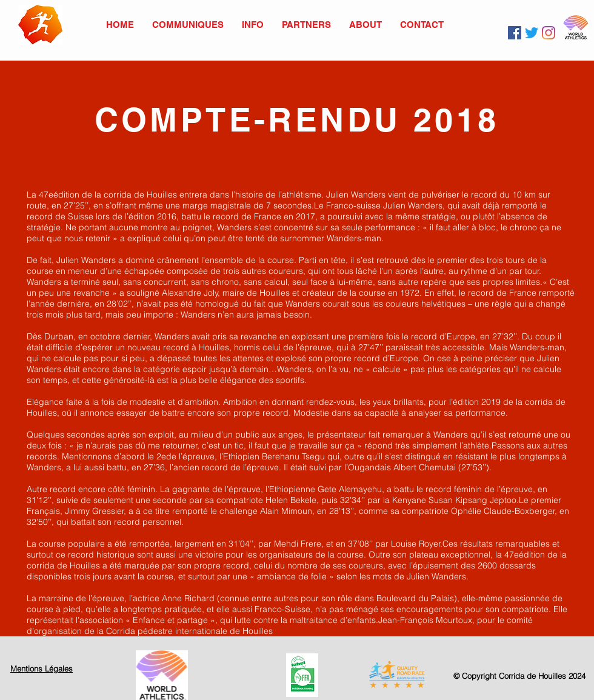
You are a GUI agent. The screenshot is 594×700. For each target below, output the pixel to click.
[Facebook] (515, 33)
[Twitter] (532, 33)
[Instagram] (549, 33)
